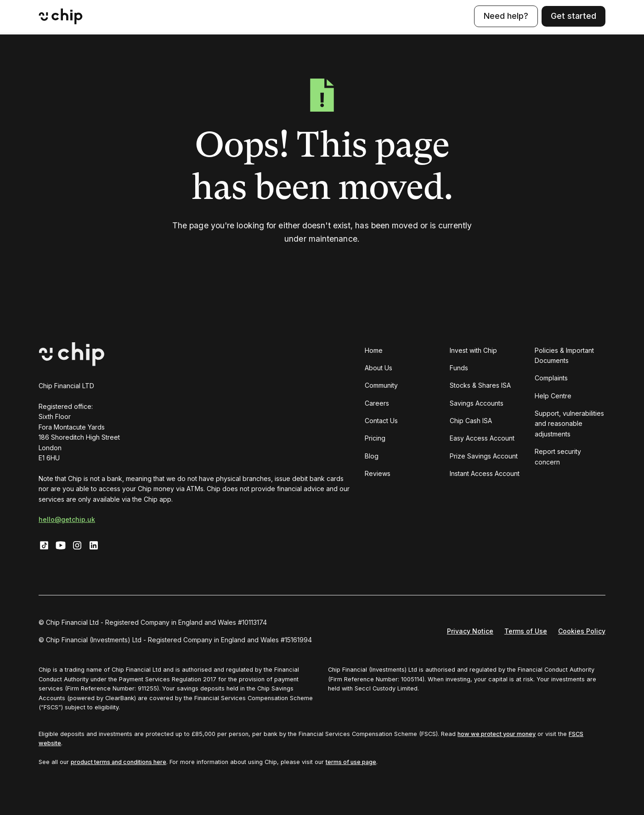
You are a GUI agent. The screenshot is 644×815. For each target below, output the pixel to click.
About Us (378, 368)
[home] (61, 17)
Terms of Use (526, 631)
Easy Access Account (482, 438)
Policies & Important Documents (564, 355)
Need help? (506, 16)
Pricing (375, 438)
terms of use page (351, 762)
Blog (372, 456)
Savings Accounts (477, 403)
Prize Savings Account (484, 456)
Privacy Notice (470, 631)
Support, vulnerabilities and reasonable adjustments (569, 424)
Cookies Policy (582, 631)
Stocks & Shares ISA (480, 385)
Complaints (551, 378)
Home (374, 350)
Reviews (378, 473)
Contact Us (381, 421)
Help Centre (553, 396)
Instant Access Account (485, 473)
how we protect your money (497, 734)
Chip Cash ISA (471, 421)
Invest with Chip (473, 350)
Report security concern (558, 456)
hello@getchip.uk (67, 519)
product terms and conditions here (119, 762)
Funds (459, 368)
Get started (573, 16)
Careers (377, 403)
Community (381, 385)
